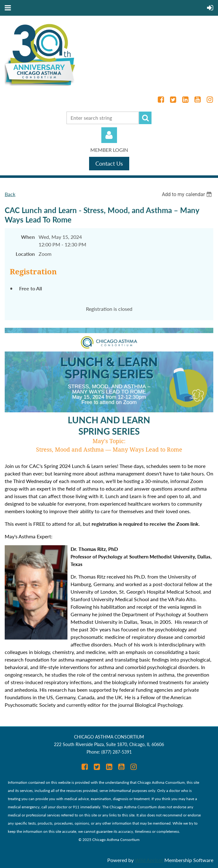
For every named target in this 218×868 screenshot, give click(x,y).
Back (10, 194)
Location (25, 254)
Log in (109, 135)
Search (145, 118)
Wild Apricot (149, 860)
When (28, 237)
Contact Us (109, 163)
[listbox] (188, 194)
